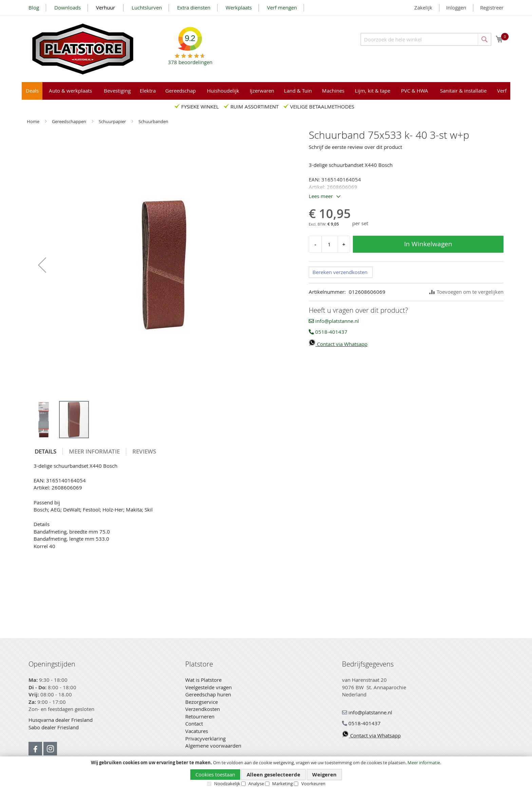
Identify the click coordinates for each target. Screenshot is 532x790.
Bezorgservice (202, 702)
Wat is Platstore (203, 680)
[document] (266, 773)
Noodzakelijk (227, 784)
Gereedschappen (70, 121)
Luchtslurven (147, 7)
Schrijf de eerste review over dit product (355, 147)
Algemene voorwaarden (213, 746)
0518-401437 (328, 332)
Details (45, 451)
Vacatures (197, 731)
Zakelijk (423, 7)
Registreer (492, 7)
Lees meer (321, 196)
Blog (34, 7)
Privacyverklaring (205, 738)
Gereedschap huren (208, 694)
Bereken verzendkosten (340, 272)
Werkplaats (239, 7)
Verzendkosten (203, 709)
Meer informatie (424, 763)
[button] (42, 265)
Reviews (144, 451)
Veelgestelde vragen (208, 687)
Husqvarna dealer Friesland (61, 720)
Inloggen (456, 7)
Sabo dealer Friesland (54, 727)
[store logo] (83, 49)
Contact (194, 724)
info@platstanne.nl (334, 321)
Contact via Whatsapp (338, 344)
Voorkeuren (313, 784)
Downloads (68, 7)
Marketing (282, 784)
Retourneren (200, 716)
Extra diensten (194, 7)
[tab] (46, 451)
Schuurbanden (153, 121)
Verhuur (106, 7)
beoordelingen (190, 60)
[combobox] (426, 39)
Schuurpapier (113, 121)
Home (34, 121)
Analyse (256, 784)
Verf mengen (282, 7)
